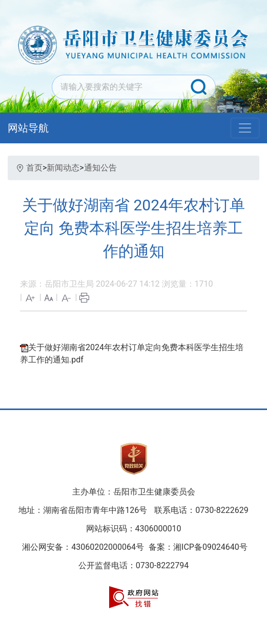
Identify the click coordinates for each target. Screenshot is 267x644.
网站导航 (28, 128)
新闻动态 (63, 168)
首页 (34, 168)
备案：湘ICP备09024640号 (197, 547)
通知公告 (100, 168)
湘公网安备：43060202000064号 (83, 547)
